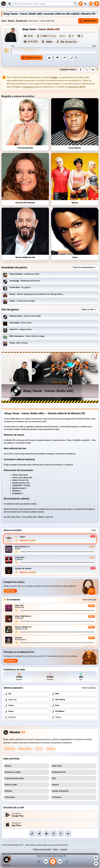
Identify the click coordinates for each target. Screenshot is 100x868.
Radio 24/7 (10, 749)
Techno (57, 717)
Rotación (51, 749)
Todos (94, 530)
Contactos (57, 797)
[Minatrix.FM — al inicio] (3, 4)
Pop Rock (10, 717)
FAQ (54, 778)
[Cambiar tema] (83, 4)
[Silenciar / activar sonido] (96, 858)
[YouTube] (46, 834)
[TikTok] (32, 834)
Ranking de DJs (59, 772)
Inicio (4, 21)
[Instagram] (54, 834)
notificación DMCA (77, 87)
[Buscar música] (75, 4)
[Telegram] (39, 834)
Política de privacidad (42, 849)
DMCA (56, 849)
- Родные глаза (20, 329)
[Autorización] (97, 4)
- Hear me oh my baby (25, 316)
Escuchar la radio (28, 540)
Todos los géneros (89, 688)
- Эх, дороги (20, 287)
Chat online (10, 797)
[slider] (54, 51)
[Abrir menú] (10, 4)
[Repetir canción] (40, 861)
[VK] (68, 834)
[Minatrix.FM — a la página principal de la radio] (14, 732)
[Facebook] (61, 834)
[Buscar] (46, 4)
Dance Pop (11, 700)
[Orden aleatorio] (66, 861)
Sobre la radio (11, 785)
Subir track (10, 591)
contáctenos (29, 87)
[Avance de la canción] (57, 552)
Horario (55, 785)
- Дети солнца (19, 343)
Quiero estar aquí (89, 600)
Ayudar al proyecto (60, 791)
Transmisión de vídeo (14, 778)
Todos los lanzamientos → (84, 267)
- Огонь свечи (20, 323)
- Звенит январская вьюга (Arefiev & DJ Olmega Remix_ (36, 294)
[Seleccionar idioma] (91, 4)
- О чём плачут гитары (22, 301)
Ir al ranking (11, 661)
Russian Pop (22, 21)
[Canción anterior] (46, 861)
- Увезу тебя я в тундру (27, 336)
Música (11, 21)
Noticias (8, 791)
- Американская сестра (25, 281)
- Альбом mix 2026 (24, 274)
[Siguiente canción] (60, 861)
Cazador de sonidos (23, 568)
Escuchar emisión (28, 572)
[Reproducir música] (53, 861)
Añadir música (88, 21)
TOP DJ (39, 749)
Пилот (22, 537)
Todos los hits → (89, 309)
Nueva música (25, 749)
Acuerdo (64, 849)
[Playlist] (96, 863)
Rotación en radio (13, 772)
